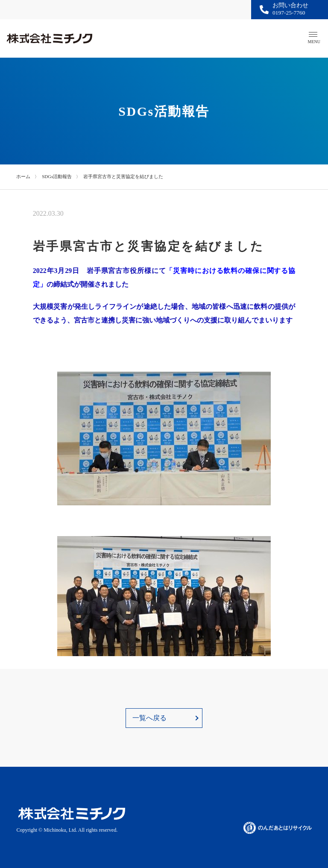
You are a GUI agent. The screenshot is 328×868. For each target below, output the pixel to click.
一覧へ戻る (149, 718)
